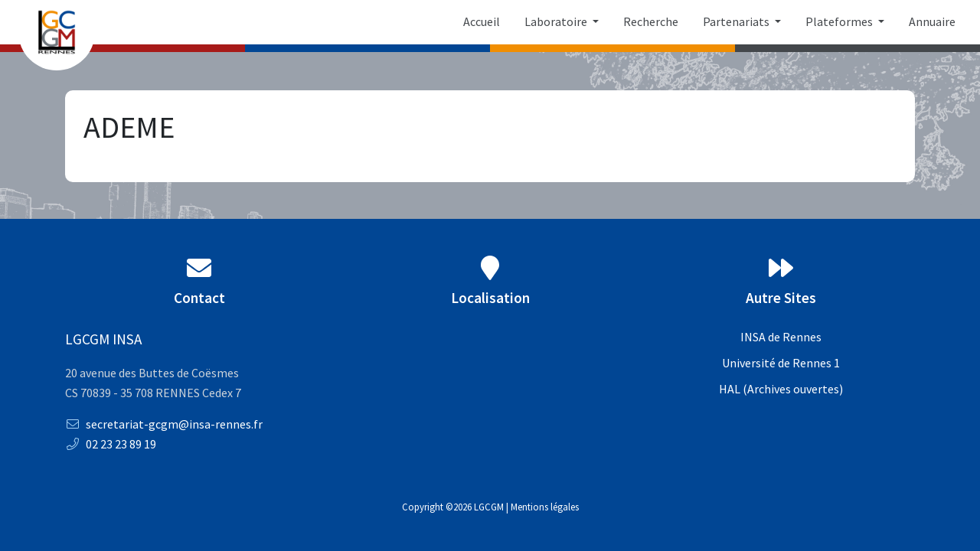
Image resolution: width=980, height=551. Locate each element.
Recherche (651, 21)
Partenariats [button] (737, 21)
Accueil (482, 21)
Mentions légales (545, 507)
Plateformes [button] (840, 21)
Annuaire (932, 21)
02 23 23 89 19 (111, 444)
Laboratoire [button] (557, 21)
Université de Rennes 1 (781, 363)
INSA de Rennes (781, 337)
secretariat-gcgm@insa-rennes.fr (164, 424)
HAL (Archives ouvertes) (781, 389)
